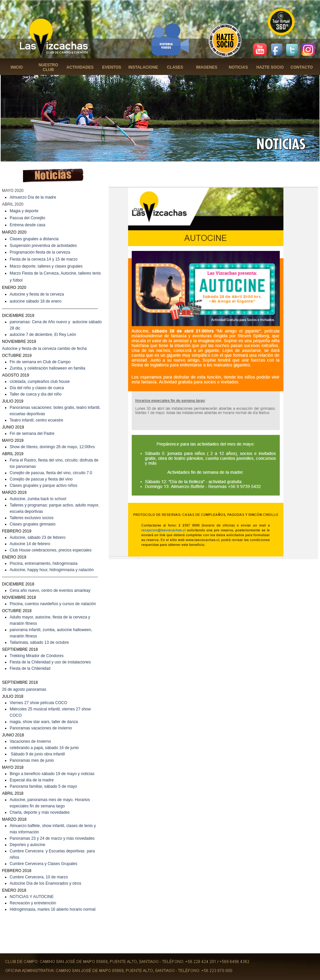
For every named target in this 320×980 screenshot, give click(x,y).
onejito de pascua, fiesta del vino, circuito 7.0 (52, 473)
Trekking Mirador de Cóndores (37, 656)
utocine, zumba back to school (39, 499)
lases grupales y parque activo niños (45, 486)
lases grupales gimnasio (34, 524)
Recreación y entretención (33, 903)
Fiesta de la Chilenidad (30, 668)
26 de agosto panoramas (24, 689)
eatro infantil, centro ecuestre (37, 420)
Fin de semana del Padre (32, 434)
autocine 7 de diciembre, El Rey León (43, 335)
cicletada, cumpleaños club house (40, 382)
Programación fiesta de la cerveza (40, 252)
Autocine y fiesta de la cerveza (37, 294)
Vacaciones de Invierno (30, 741)
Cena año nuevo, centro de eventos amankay (50, 590)
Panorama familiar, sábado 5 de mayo (43, 786)
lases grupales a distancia (36, 239)
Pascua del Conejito (27, 218)
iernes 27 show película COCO (40, 703)
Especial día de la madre (32, 780)
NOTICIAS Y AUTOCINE (32, 897)
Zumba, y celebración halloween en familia (47, 368)
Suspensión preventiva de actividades (43, 246)
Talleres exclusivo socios (31, 518)
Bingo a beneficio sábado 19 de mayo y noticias (52, 774)
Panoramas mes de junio (32, 760)
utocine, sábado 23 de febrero (39, 537)
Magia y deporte (24, 211)
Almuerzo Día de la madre (33, 197)
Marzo (16, 266)
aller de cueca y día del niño (36, 394)
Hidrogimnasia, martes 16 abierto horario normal (52, 909)
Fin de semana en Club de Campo (40, 362)
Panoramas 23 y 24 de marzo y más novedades (52, 838)
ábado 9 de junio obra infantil (39, 754)
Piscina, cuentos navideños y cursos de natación (53, 604)
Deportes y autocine (27, 845)
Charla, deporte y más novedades (40, 812)
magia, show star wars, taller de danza (44, 722)
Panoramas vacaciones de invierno (41, 728)
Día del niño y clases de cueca (37, 388)
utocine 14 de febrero (31, 544)
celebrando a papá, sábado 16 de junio (44, 748)
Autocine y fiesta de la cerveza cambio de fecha (44, 349)
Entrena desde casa (27, 225)
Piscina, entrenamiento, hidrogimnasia (43, 563)
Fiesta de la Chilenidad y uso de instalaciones (50, 662)
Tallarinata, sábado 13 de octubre (39, 642)
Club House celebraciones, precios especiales (50, 550)
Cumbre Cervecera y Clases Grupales (43, 864)
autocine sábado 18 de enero (35, 301)
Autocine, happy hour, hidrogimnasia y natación (52, 570)
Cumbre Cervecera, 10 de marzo (39, 877)
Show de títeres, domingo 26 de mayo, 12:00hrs (52, 447)
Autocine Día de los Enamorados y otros (45, 883)
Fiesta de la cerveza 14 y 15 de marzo (43, 259)
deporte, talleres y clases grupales (52, 266)
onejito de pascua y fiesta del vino (43, 479)
